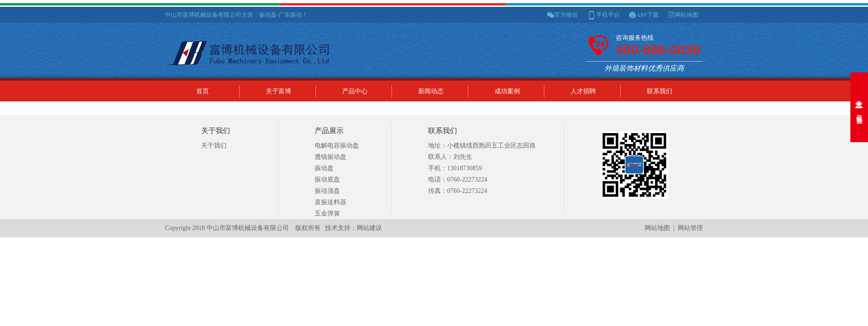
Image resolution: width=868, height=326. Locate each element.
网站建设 (369, 228)
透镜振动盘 (330, 157)
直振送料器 (330, 202)
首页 (203, 91)
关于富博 (278, 91)
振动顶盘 (327, 191)
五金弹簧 (327, 213)
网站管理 (690, 228)
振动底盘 (327, 180)
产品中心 (355, 91)
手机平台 (608, 15)
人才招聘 (583, 91)
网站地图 (687, 15)
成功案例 (507, 91)
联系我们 (660, 91)
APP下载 (647, 15)
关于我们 (214, 146)
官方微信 (566, 15)
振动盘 (324, 168)
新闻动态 (431, 91)
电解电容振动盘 (337, 146)
